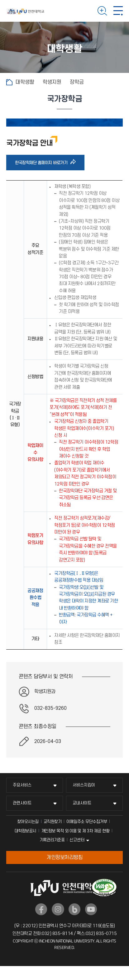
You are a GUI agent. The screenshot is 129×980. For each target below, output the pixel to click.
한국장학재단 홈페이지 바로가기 (43, 163)
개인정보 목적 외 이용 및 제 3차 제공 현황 (75, 831)
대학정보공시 (25, 831)
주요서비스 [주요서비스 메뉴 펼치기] (22, 785)
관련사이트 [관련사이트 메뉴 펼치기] (22, 803)
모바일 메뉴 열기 (118, 11)
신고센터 (77, 840)
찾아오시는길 (28, 822)
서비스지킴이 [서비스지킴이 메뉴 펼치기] (84, 785)
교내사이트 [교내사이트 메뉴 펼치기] (82, 803)
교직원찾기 (53, 822)
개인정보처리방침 (64, 857)
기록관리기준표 (52, 840)
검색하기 (102, 11)
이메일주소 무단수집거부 (87, 822)
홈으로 (9, 82)
